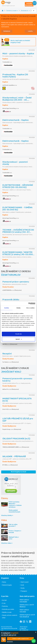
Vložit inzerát (25, 582)
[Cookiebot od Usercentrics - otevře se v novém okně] (28, 304)
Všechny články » (7, 515)
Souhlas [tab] (7, 308)
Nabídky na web (7, 612)
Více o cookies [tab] (30, 308)
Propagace (24, 591)
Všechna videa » (7, 543)
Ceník (22, 585)
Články (4, 582)
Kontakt (4, 600)
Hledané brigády (7, 585)
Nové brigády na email (18, 472)
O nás (4, 603)
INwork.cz (23, 607)
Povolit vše (18, 334)
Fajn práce (23, 612)
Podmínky (5, 606)
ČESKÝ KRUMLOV (11, 275)
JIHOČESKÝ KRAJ (11, 372)
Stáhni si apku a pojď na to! (20, 639)
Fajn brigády (23, 602)
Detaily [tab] (19, 308)
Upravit (19, 339)
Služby (23, 588)
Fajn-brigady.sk (24, 617)
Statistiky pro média (8, 609)
